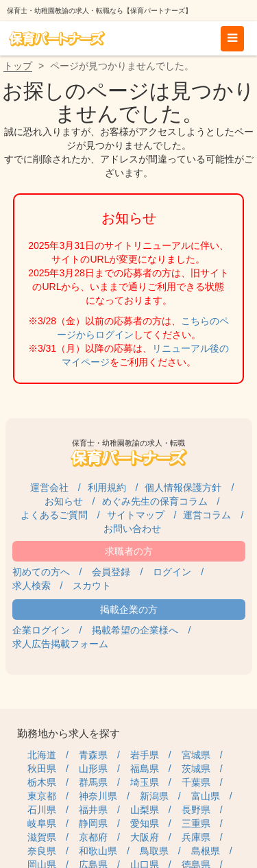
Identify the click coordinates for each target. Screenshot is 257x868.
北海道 (42, 755)
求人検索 (32, 586)
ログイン (172, 572)
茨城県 (196, 769)
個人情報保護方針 (183, 487)
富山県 (206, 796)
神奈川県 (98, 796)
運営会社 (49, 487)
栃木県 (42, 782)
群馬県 (93, 782)
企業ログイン (41, 630)
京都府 (93, 837)
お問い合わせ (132, 529)
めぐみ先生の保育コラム (155, 501)
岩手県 (145, 755)
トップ (18, 66)
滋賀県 (42, 837)
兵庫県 (196, 837)
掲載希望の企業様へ (135, 630)
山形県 (93, 769)
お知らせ (64, 501)
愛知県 (145, 823)
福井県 (93, 810)
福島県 (145, 769)
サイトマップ (136, 515)
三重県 (196, 823)
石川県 (42, 810)
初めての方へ (41, 572)
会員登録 (111, 572)
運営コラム (207, 515)
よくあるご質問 (54, 515)
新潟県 (154, 796)
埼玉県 (145, 782)
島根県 (206, 851)
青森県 (93, 755)
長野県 (196, 810)
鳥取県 (154, 851)
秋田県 (42, 769)
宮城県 (196, 755)
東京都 (42, 796)
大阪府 (145, 837)
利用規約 (107, 487)
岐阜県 (42, 823)
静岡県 (93, 823)
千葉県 (196, 782)
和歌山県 (98, 851)
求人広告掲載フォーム (60, 644)
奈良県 (42, 851)
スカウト (92, 586)
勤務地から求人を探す (69, 733)
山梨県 (145, 810)
